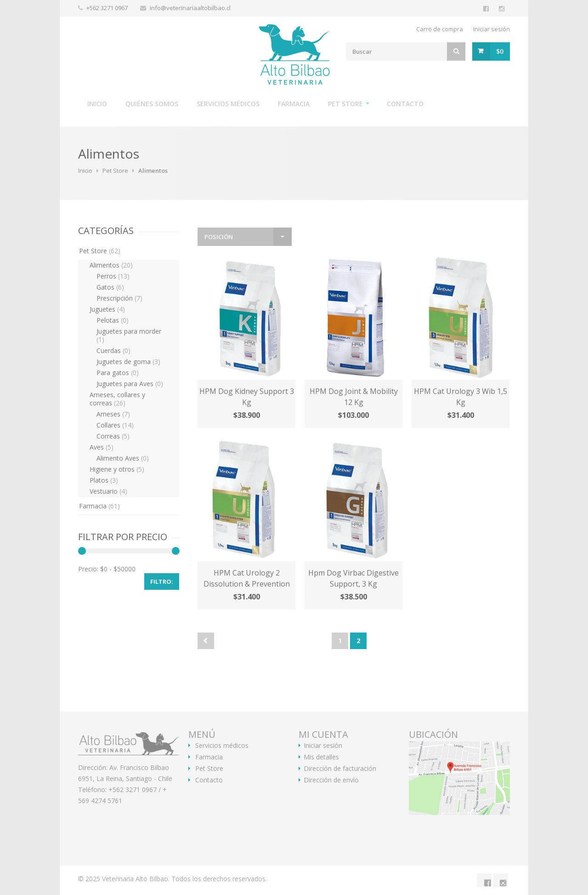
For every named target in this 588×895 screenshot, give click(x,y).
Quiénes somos (152, 104)
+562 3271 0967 (108, 8)
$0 (500, 51)
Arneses (113, 414)
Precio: (88, 569)
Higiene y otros (117, 469)
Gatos (110, 287)
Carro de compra (440, 29)
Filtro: (162, 581)
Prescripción (119, 298)
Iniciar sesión (492, 29)
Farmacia (294, 104)
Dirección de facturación (340, 769)
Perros (113, 276)
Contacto (405, 104)
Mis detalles (321, 757)
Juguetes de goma (128, 362)
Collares (115, 425)
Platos (104, 480)
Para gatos (118, 373)
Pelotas (113, 320)
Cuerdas (113, 351)
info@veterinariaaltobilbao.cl (190, 8)
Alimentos (111, 265)
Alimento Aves (123, 458)
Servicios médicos (228, 104)
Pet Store (345, 104)
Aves (102, 447)
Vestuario (108, 491)
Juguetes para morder (129, 335)
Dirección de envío (331, 780)
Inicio (97, 104)
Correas (113, 436)
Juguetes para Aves (130, 384)
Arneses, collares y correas (117, 399)
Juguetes (107, 309)
